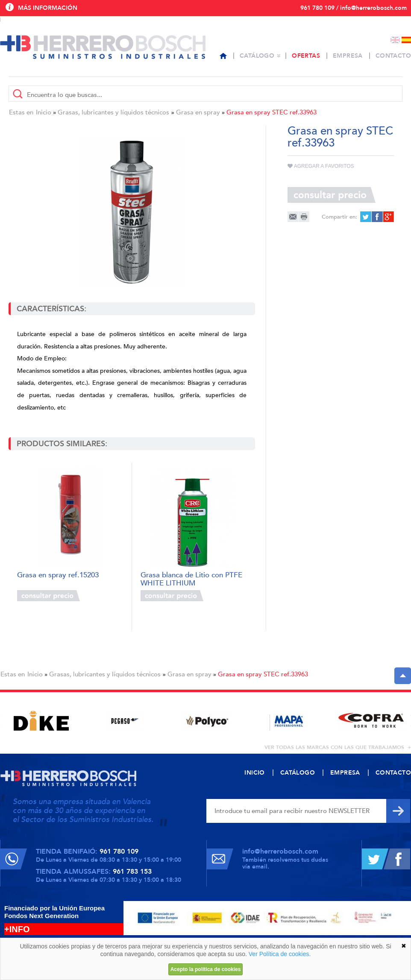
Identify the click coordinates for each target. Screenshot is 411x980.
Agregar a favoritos (321, 166)
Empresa (348, 56)
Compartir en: (339, 217)
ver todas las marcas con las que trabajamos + (338, 747)
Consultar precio (48, 596)
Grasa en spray (198, 112)
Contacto (393, 56)
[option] (41, 721)
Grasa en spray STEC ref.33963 (272, 112)
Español (406, 40)
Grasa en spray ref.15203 (58, 575)
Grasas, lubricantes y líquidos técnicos (113, 112)
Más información (48, 8)
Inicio (44, 112)
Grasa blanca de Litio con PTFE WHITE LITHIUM (191, 578)
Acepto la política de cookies (206, 969)
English (395, 40)
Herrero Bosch (103, 47)
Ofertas (306, 56)
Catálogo (257, 56)
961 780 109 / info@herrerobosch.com (354, 8)
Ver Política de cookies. (280, 954)
